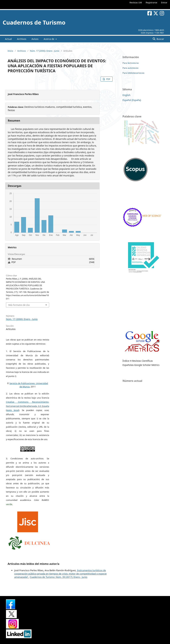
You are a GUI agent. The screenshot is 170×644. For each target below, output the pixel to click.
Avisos (35, 39)
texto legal (13, 410)
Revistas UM (136, 2)
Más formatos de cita (19, 305)
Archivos (22, 39)
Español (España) (132, 100)
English (127, 95)
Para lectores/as (131, 63)
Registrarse (151, 2)
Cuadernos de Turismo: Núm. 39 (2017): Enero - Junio (59, 577)
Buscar (160, 39)
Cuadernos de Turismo (34, 22)
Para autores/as (130, 68)
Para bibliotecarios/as (133, 73)
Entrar (164, 2)
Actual (8, 39)
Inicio (10, 51)
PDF (108, 79)
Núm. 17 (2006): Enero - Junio (45, 51)
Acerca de (49, 39)
